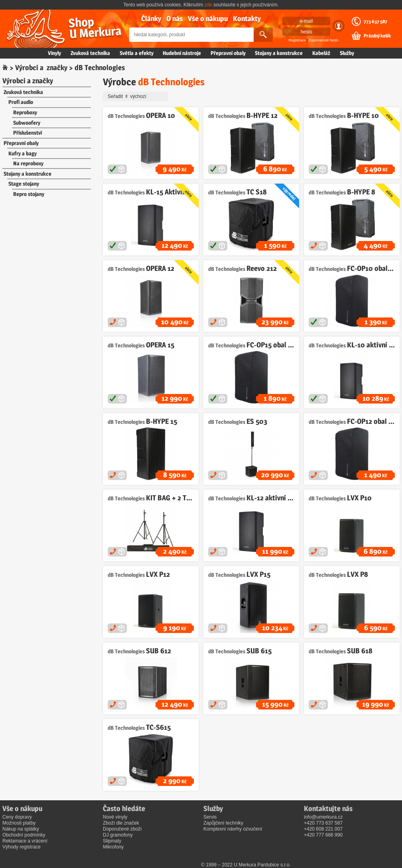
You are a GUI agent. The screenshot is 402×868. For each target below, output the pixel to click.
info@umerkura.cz (323, 817)
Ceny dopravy (17, 817)
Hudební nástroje (182, 53)
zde (208, 5)
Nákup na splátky (21, 829)
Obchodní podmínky (24, 835)
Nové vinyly (115, 817)
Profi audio (21, 102)
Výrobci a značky (41, 68)
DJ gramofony (118, 835)
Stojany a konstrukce (279, 53)
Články (151, 19)
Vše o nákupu (208, 19)
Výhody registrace (22, 847)
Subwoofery (27, 123)
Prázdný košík (377, 36)
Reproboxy (25, 112)
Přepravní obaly (228, 53)
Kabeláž (321, 53)
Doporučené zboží (122, 829)
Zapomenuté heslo (324, 40)
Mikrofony (113, 847)
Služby (347, 53)
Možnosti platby (19, 823)
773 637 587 (375, 22)
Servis (210, 817)
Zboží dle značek (121, 823)
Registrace (297, 40)
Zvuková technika (90, 53)
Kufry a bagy (23, 153)
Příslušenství (28, 133)
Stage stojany (24, 184)
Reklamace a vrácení (25, 841)
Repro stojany (29, 194)
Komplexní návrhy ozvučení (233, 829)
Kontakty (247, 19)
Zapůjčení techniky (223, 823)
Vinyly (54, 53)
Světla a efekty (137, 53)
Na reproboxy (28, 163)
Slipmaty (112, 841)
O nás (174, 19)
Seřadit (137, 96)
